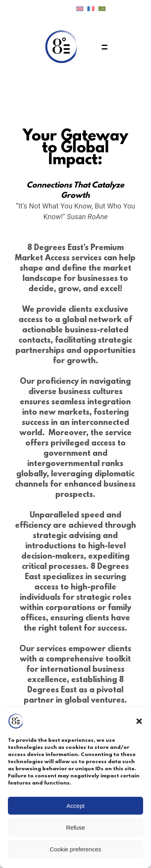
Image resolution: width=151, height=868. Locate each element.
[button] (139, 721)
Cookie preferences (75, 849)
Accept (75, 806)
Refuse (75, 827)
